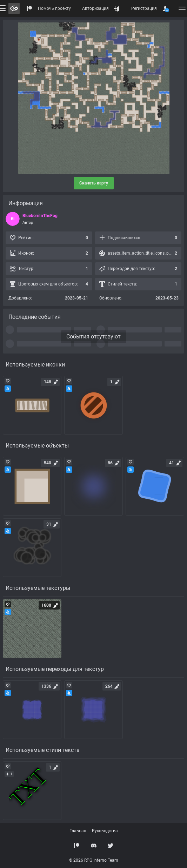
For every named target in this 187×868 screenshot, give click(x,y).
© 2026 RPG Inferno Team (94, 860)
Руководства (105, 831)
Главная (78, 831)
